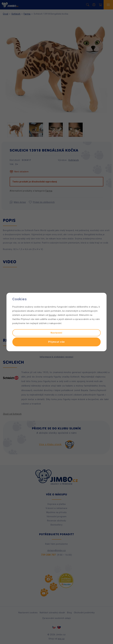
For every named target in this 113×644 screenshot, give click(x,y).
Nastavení (56, 333)
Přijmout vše (57, 342)
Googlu (52, 315)
